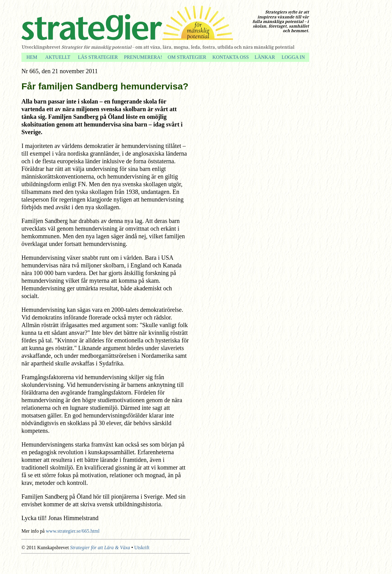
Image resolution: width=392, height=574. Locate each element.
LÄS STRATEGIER (98, 57)
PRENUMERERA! (143, 57)
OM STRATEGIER (187, 57)
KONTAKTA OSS (231, 57)
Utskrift (142, 548)
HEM (32, 57)
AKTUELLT (58, 57)
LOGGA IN (293, 57)
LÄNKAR (265, 57)
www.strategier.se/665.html (73, 531)
